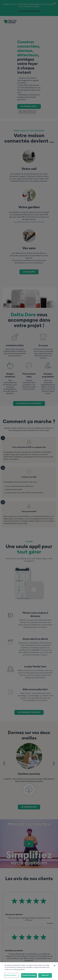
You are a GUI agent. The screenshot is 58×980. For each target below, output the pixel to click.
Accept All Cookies (29, 976)
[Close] (55, 966)
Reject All (45, 976)
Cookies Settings (11, 976)
